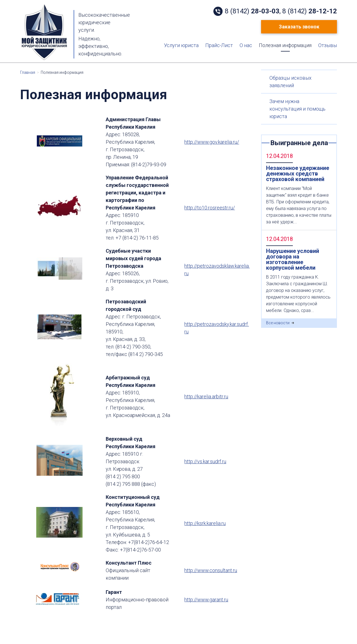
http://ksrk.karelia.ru (205, 523)
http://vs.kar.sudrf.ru (205, 461)
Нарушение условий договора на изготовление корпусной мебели (293, 259)
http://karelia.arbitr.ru (206, 397)
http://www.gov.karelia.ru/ (212, 142)
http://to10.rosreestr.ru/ (210, 208)
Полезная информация (285, 46)
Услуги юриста (181, 46)
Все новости (278, 323)
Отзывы (328, 46)
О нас (246, 46)
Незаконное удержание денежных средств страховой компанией (298, 174)
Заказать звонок (299, 27)
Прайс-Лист (219, 46)
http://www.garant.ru (206, 600)
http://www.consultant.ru (211, 570)
